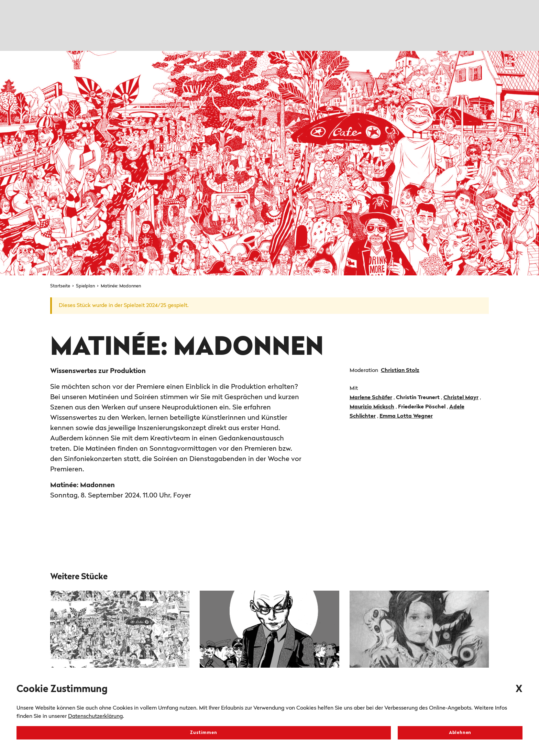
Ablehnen (460, 733)
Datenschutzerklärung (95, 716)
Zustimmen (203, 733)
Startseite (61, 286)
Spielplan (86, 286)
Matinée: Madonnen (121, 286)
